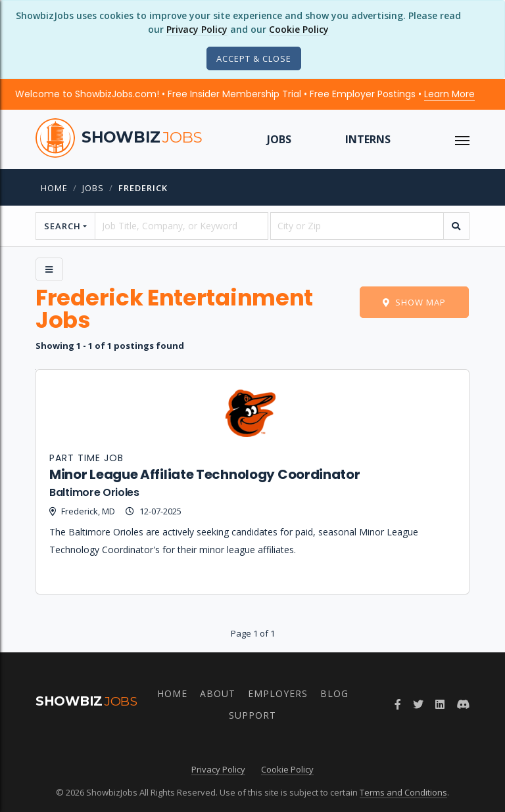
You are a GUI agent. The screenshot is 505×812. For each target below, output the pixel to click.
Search (62, 226)
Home (54, 188)
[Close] (254, 58)
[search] (456, 226)
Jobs (279, 139)
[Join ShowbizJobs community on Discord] (463, 704)
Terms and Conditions (403, 792)
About (218, 693)
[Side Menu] (49, 269)
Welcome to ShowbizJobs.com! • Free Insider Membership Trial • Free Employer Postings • (245, 94)
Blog (334, 693)
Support (252, 715)
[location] (357, 226)
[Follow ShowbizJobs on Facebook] (398, 704)
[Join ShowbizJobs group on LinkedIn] (440, 704)
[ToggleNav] (462, 139)
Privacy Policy (197, 29)
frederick (143, 188)
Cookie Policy (299, 29)
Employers (278, 693)
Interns (368, 139)
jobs (93, 188)
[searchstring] (181, 226)
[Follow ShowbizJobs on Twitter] (418, 704)
